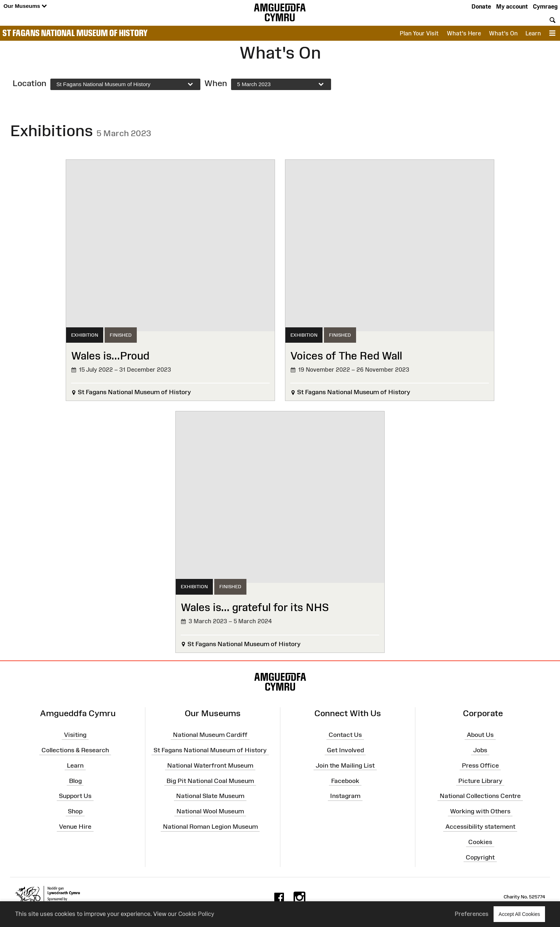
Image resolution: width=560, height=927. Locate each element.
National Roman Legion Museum (210, 827)
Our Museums (25, 6)
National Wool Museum (210, 811)
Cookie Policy (196, 914)
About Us (480, 735)
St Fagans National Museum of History (75, 33)
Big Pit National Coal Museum (210, 780)
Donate (481, 6)
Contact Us (345, 735)
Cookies (480, 842)
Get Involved (345, 750)
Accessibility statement (480, 827)
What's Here (464, 33)
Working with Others (480, 811)
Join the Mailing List (345, 765)
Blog (75, 780)
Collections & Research (75, 750)
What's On (503, 33)
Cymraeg (545, 6)
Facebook (345, 780)
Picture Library (480, 780)
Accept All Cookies (519, 914)
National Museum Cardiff (210, 735)
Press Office (480, 765)
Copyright (480, 857)
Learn (533, 33)
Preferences (472, 914)
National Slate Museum (210, 796)
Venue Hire (75, 827)
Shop (75, 811)
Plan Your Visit (419, 33)
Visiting (75, 735)
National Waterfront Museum (210, 765)
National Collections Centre (480, 796)
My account (512, 6)
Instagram (345, 796)
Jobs (480, 750)
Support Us (75, 796)
